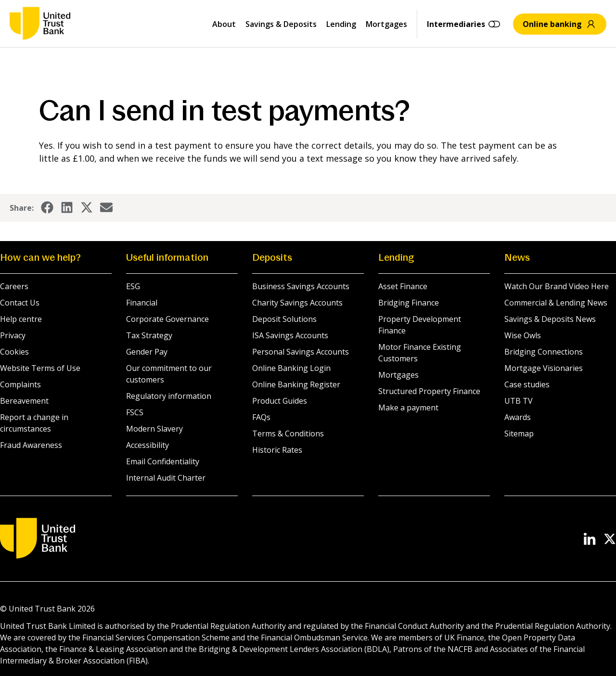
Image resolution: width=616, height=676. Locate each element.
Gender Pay (147, 352)
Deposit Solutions (284, 319)
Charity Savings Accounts (297, 303)
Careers (14, 286)
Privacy (13, 335)
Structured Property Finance (429, 391)
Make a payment (408, 408)
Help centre (21, 319)
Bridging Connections (544, 352)
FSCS (135, 412)
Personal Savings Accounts (301, 352)
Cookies (14, 352)
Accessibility (148, 445)
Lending (341, 24)
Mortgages (386, 24)
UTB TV (519, 401)
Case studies (527, 384)
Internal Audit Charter (166, 478)
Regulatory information (169, 396)
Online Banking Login (291, 368)
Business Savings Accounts (301, 286)
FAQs (261, 417)
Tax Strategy (149, 335)
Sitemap (519, 434)
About (224, 24)
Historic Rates (277, 450)
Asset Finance (403, 286)
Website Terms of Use (40, 368)
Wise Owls (523, 335)
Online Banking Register (296, 384)
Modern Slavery (154, 429)
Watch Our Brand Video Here (557, 286)
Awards (518, 417)
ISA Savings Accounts (290, 335)
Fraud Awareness (31, 445)
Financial (142, 303)
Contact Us (20, 303)
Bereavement (24, 401)
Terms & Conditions (288, 434)
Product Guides (280, 401)
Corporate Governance (167, 319)
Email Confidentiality (163, 461)
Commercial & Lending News (556, 303)
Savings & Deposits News (550, 319)
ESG (133, 286)
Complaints (20, 384)
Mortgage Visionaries (544, 368)
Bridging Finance (409, 303)
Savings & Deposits (281, 24)
